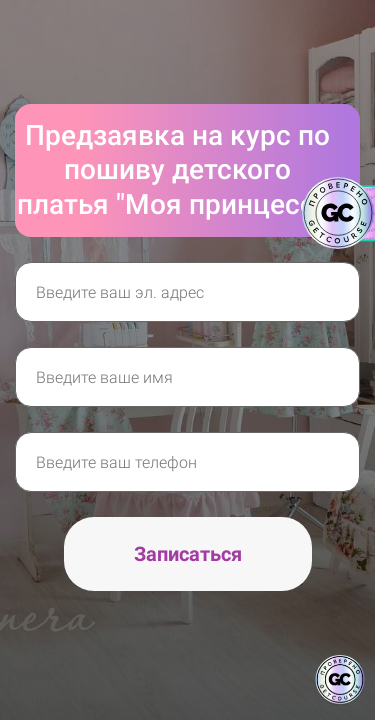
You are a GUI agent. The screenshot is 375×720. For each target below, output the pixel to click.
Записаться (188, 554)
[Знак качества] (340, 680)
